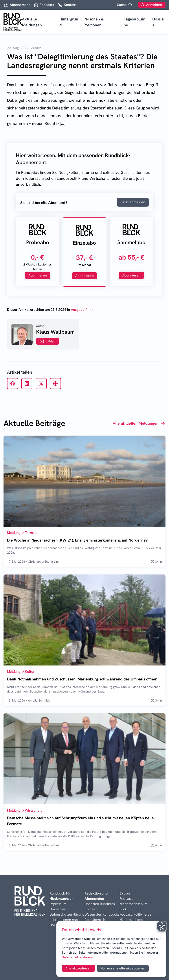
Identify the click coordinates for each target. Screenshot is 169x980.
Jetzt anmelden (133, 202)
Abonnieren (38, 275)
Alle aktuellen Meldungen (139, 423)
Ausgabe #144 (82, 310)
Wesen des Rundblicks (102, 914)
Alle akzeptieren (78, 968)
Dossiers (159, 22)
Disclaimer (58, 909)
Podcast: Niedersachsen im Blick (133, 904)
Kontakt (91, 909)
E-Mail (48, 341)
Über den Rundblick (100, 904)
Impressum (58, 904)
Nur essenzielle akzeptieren (123, 968)
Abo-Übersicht (95, 920)
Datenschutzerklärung (78, 957)
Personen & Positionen (94, 22)
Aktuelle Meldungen (32, 22)
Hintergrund (69, 22)
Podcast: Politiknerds (135, 914)
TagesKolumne (134, 22)
